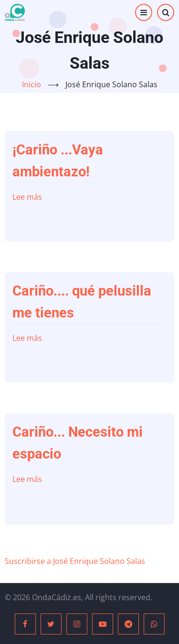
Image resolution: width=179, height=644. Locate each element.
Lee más (27, 197)
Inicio (32, 84)
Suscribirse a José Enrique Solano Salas (75, 561)
